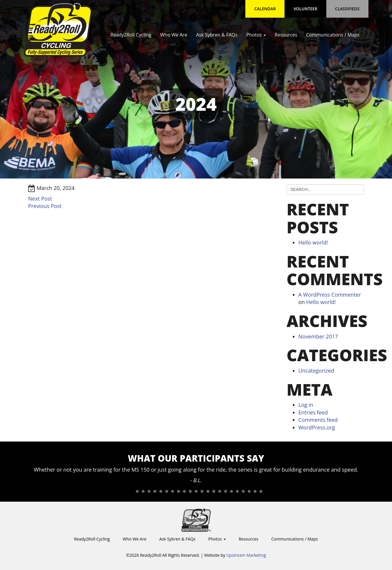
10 (184, 491)
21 (249, 491)
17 (226, 491)
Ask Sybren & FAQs (217, 35)
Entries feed (313, 412)
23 (261, 491)
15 (214, 491)
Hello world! (313, 242)
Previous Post (45, 206)
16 (220, 491)
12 (196, 491)
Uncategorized (316, 371)
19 (237, 491)
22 (255, 491)
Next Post (40, 199)
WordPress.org (317, 427)
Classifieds (347, 9)
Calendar (265, 9)
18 (231, 491)
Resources (286, 35)
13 (202, 491)
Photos (256, 35)
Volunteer (305, 9)
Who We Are (174, 35)
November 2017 (318, 336)
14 (208, 491)
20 (243, 491)
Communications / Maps (333, 35)
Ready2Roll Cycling (131, 35)
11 (190, 491)
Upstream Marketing (246, 555)
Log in (306, 405)
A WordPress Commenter (330, 295)
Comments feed (318, 420)
